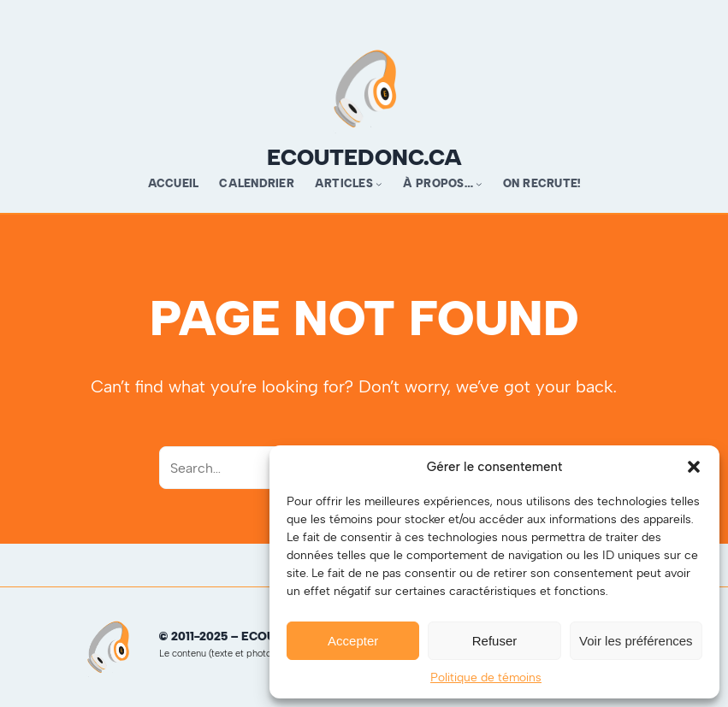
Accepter (353, 641)
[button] (694, 467)
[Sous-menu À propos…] (479, 184)
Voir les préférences (636, 641)
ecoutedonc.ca (364, 157)
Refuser (495, 641)
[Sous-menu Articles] (379, 184)
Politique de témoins (486, 678)
